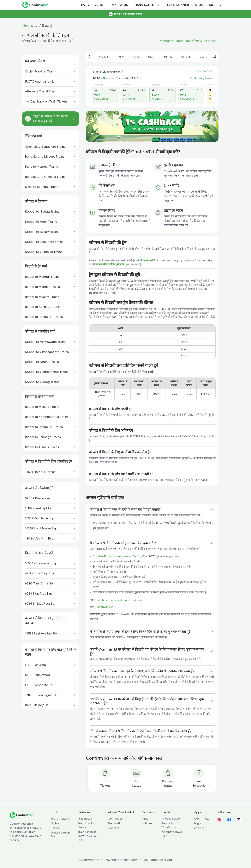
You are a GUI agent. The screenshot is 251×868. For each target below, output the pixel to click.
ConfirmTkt (140, 556)
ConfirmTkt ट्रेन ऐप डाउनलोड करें (111, 556)
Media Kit (114, 823)
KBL (103, 78)
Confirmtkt (201, 819)
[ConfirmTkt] (21, 817)
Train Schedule (147, 5)
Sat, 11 (152, 57)
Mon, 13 (185, 57)
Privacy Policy (171, 819)
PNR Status (119, 5)
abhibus (147, 823)
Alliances (114, 828)
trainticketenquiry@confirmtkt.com (119, 600)
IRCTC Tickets (92, 5)
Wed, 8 (104, 57)
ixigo (145, 819)
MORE (215, 5)
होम (25, 26)
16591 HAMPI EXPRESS (109, 72)
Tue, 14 (203, 57)
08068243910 (104, 607)
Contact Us (115, 819)
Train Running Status (185, 5)
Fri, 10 (136, 57)
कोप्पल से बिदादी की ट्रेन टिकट (111, 264)
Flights (55, 823)
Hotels (55, 828)
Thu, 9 (120, 57)
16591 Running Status (200, 78)
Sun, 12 (168, 57)
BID (136, 78)
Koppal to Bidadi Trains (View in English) (188, 41)
